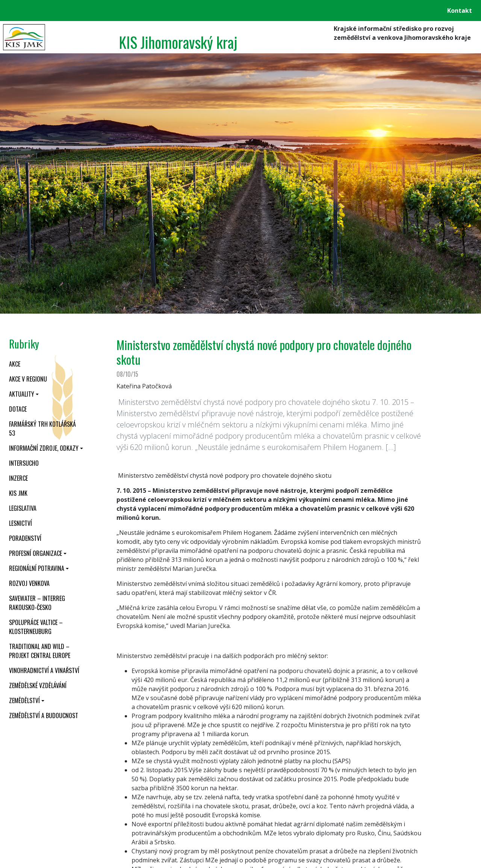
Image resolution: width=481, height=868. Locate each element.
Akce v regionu (28, 379)
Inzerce (18, 478)
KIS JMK (18, 493)
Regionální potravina (37, 568)
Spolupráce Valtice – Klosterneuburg (36, 627)
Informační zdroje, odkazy (44, 448)
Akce (15, 364)
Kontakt (460, 11)
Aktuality (22, 394)
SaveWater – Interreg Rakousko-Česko (37, 603)
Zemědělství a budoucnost (44, 716)
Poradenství (25, 538)
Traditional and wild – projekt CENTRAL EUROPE (40, 651)
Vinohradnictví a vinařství (44, 670)
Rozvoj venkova (29, 583)
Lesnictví (20, 523)
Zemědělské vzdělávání (38, 685)
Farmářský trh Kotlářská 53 (42, 429)
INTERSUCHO (24, 463)
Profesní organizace (36, 553)
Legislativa (23, 508)
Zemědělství (24, 700)
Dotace (18, 409)
